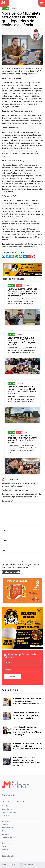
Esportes (5, 850)
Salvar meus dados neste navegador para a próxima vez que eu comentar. (20, 566)
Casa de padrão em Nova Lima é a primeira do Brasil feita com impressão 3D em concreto (22, 390)
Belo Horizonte (7, 828)
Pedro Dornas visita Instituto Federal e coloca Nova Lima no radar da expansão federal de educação (22, 292)
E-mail (5, 541)
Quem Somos (7, 809)
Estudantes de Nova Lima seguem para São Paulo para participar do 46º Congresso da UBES (22, 341)
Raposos (5, 831)
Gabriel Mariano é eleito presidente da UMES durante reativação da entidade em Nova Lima (22, 439)
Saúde (4, 853)
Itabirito (5, 825)
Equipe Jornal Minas (9, 812)
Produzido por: (28, 865)
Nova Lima (6, 821)
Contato (5, 806)
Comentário (7, 501)
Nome (5, 531)
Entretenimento (8, 856)
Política (5, 846)
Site (3, 551)
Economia (5, 843)
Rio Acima (6, 834)
